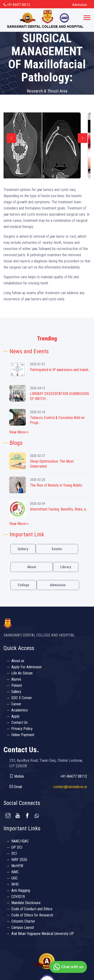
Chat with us (68, 967)
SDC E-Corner (22, 698)
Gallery (23, 549)
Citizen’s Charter (23, 921)
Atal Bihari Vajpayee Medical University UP (43, 934)
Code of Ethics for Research (32, 915)
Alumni (16, 679)
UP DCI (17, 847)
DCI (14, 853)
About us (18, 661)
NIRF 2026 (19, 860)
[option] (47, 145)
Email (16, 787)
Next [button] (83, 138)
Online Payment (23, 735)
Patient (17, 685)
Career (16, 704)
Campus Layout (23, 927)
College (23, 585)
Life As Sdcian (22, 673)
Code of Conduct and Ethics (32, 909)
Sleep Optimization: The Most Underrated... (52, 464)
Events (57, 549)
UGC (15, 878)
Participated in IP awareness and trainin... (60, 370)
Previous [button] (11, 138)
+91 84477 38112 (17, 5)
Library (66, 567)
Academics (20, 710)
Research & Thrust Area (47, 91)
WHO (15, 884)
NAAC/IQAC (20, 841)
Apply (15, 716)
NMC (15, 872)
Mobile (17, 776)
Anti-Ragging (21, 890)
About (32, 567)
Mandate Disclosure (26, 903)
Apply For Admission (26, 667)
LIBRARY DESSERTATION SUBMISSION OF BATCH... (59, 396)
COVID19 (18, 897)
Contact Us (19, 722)
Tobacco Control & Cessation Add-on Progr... (57, 420)
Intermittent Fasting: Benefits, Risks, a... (59, 509)
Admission (80, 5)
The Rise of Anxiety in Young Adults (56, 485)
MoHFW (17, 866)
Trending (47, 339)
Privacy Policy (22, 729)
